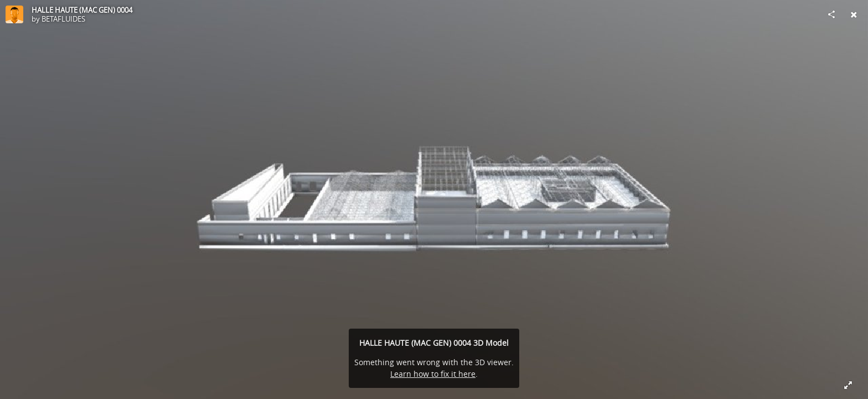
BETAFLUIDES (63, 19)
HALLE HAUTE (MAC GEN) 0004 (82, 10)
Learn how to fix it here (433, 374)
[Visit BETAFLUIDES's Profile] (14, 14)
